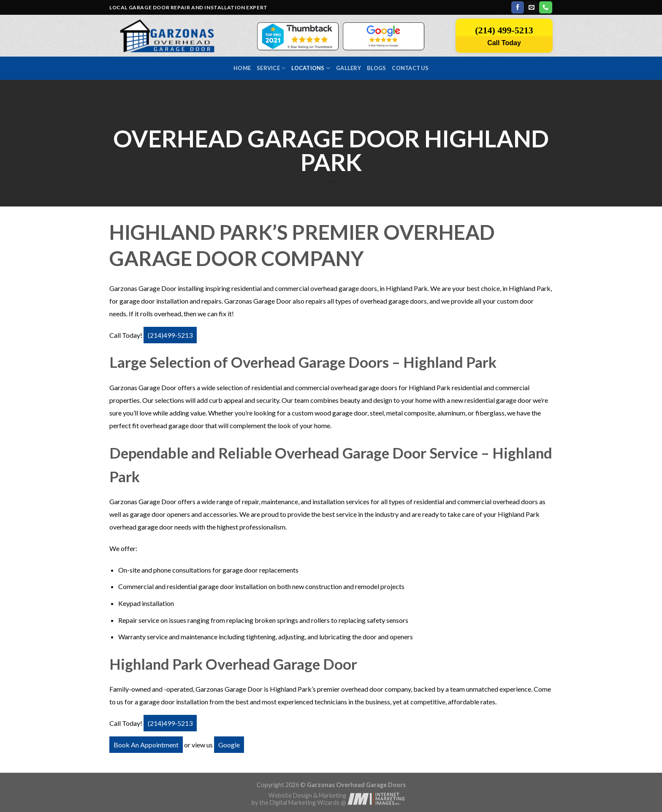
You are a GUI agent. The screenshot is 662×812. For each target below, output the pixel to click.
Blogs (376, 68)
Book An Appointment (146, 745)
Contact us (410, 68)
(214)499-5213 (170, 335)
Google (229, 745)
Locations (311, 68)
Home (242, 68)
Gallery (349, 68)
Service (271, 68)
